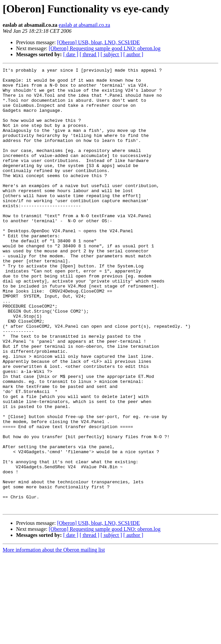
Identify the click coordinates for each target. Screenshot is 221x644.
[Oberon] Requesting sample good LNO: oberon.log (105, 48)
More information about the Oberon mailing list (54, 638)
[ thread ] (89, 54)
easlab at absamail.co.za (85, 25)
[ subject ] (111, 54)
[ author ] (133, 54)
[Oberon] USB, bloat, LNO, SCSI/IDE (99, 42)
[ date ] (71, 54)
